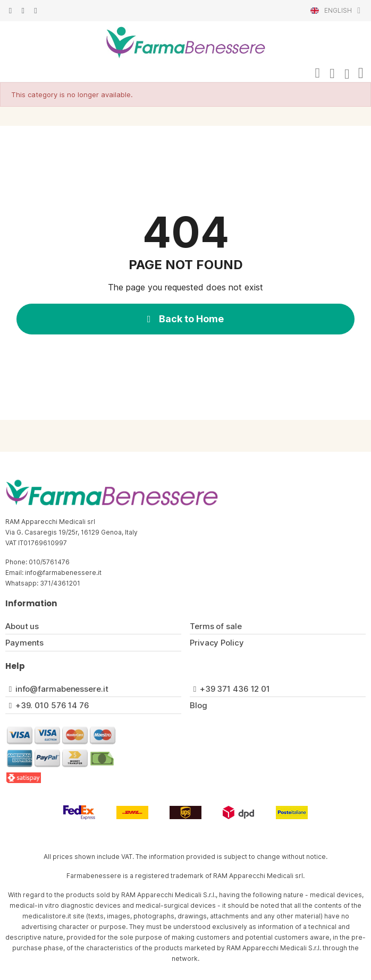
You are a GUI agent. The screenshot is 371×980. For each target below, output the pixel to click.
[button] (317, 73)
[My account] (332, 74)
